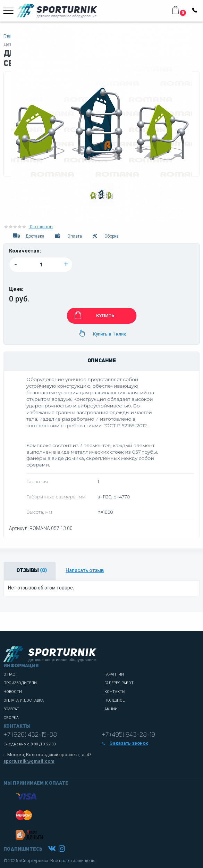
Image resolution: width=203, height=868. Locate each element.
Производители (20, 683)
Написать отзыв (85, 570)
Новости (13, 692)
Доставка (28, 236)
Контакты (115, 692)
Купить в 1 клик (101, 333)
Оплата (68, 236)
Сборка (105, 236)
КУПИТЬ (93, 315)
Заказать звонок (125, 743)
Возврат (11, 709)
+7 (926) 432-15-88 (30, 735)
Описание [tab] (102, 361)
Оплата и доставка (24, 700)
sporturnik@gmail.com (29, 761)
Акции (111, 709)
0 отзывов (28, 227)
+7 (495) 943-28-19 (128, 735)
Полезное (115, 700)
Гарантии (114, 674)
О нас (9, 674)
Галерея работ (119, 683)
